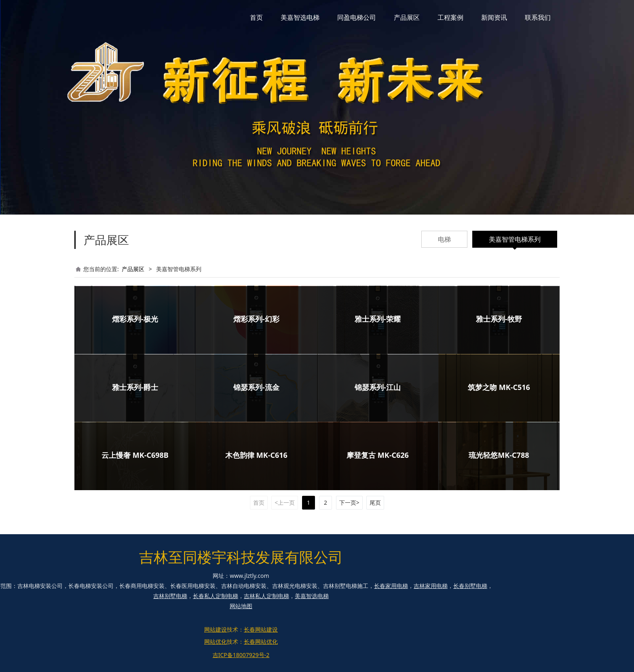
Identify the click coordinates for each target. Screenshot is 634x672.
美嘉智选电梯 (300, 17)
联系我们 (538, 17)
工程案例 (450, 17)
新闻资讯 (494, 17)
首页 (256, 17)
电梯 (444, 239)
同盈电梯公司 (357, 17)
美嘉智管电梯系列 (515, 239)
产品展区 (407, 17)
